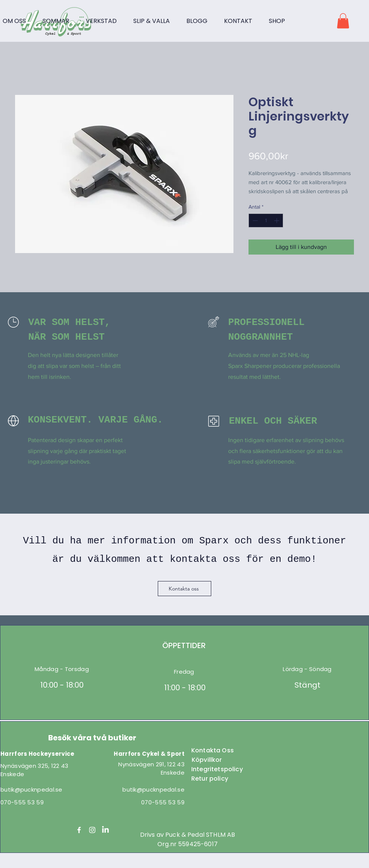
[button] (343, 21)
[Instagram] (92, 830)
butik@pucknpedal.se (31, 789)
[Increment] (277, 220)
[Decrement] (254, 220)
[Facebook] (79, 830)
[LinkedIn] (105, 830)
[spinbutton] (266, 220)
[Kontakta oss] (184, 589)
